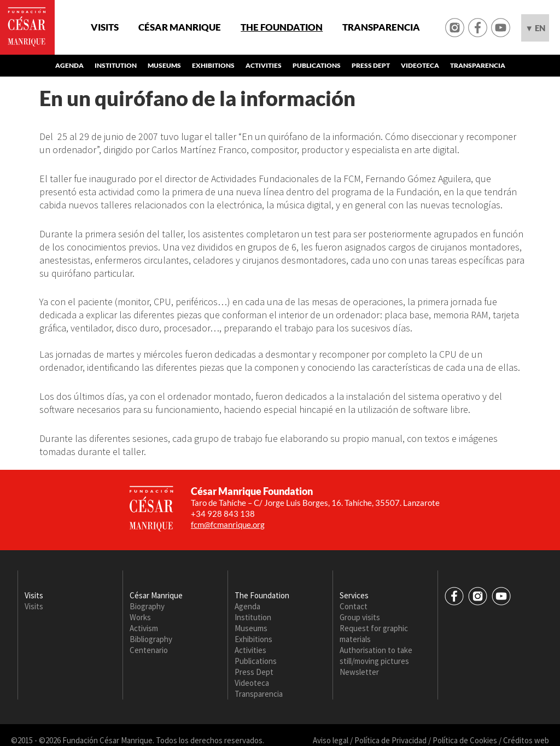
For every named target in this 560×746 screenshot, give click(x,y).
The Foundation (282, 27)
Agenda (69, 65)
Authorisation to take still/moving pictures (376, 655)
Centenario (149, 650)
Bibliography (151, 639)
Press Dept (371, 65)
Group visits (360, 617)
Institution (116, 65)
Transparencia (381, 27)
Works (140, 617)
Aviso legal (331, 740)
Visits (105, 27)
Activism (144, 628)
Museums (164, 65)
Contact (354, 606)
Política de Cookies (465, 740)
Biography (147, 606)
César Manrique (180, 27)
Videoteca (420, 65)
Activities (264, 65)
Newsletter (359, 672)
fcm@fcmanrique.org (228, 524)
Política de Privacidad (390, 740)
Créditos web (526, 740)
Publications (317, 65)
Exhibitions (213, 65)
